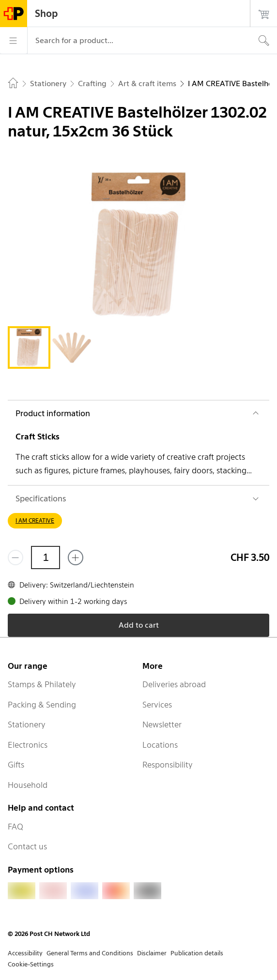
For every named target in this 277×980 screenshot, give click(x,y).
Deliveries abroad (174, 684)
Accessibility (25, 953)
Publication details (197, 953)
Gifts (16, 765)
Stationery (27, 724)
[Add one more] (76, 558)
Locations (160, 745)
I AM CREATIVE (35, 520)
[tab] (29, 347)
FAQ (15, 827)
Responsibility (168, 765)
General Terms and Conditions (90, 953)
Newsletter (162, 724)
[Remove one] (15, 558)
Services (157, 705)
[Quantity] (46, 558)
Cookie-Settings (31, 964)
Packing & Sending (42, 705)
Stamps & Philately (42, 684)
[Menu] (14, 41)
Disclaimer (152, 953)
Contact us (27, 846)
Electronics (28, 745)
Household (28, 785)
